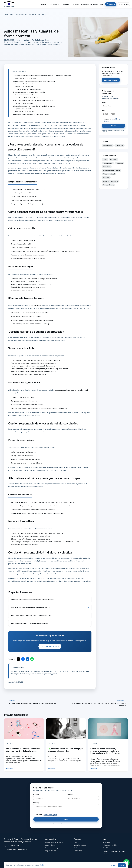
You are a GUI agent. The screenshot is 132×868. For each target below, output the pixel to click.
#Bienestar (106, 178)
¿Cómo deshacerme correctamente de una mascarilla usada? (32, 599)
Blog (101, 4)
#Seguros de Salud (108, 185)
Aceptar (122, 865)
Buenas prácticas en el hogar (24, 111)
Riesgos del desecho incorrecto (25, 78)
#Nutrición (114, 159)
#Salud (105, 159)
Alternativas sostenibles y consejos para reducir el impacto (34, 106)
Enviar (113, 126)
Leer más (10, 768)
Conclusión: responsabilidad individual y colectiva (31, 114)
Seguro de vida (51, 851)
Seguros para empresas (54, 848)
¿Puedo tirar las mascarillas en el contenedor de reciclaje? (31, 615)
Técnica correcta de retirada (24, 95)
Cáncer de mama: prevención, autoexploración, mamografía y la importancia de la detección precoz (105, 751)
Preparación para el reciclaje (24, 103)
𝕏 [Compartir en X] (19, 659)
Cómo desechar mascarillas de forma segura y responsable (34, 81)
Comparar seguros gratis (50, 646)
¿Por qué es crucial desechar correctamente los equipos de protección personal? (42, 75)
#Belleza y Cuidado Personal (111, 170)
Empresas (76, 4)
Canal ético (78, 851)
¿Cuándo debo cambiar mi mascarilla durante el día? (29, 623)
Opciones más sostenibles (24, 109)
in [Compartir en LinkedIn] (28, 659)
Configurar (114, 865)
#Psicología (119, 163)
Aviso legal (106, 842)
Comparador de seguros (54, 842)
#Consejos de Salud (109, 174)
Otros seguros (55, 4)
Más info (42, 865)
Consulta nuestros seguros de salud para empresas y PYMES (48, 158)
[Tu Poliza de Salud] (9, 4)
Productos (43, 4)
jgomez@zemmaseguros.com (16, 849)
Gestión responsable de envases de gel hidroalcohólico (33, 100)
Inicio (6, 14)
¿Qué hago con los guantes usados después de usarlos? (30, 607)
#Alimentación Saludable (110, 181)
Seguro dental (50, 845)
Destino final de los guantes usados (27, 97)
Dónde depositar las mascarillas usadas (28, 89)
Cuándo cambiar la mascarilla (25, 84)
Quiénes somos (79, 848)
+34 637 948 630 (12, 846)
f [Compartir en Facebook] (23, 659)
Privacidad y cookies (110, 845)
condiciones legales (50, 815)
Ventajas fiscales (80, 845)
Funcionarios (85, 4)
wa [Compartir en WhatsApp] (32, 659)
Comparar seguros (111, 80)
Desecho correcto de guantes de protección (29, 92)
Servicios (66, 4)
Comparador (94, 4)
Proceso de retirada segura (24, 87)
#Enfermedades (108, 145)
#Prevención (120, 145)
